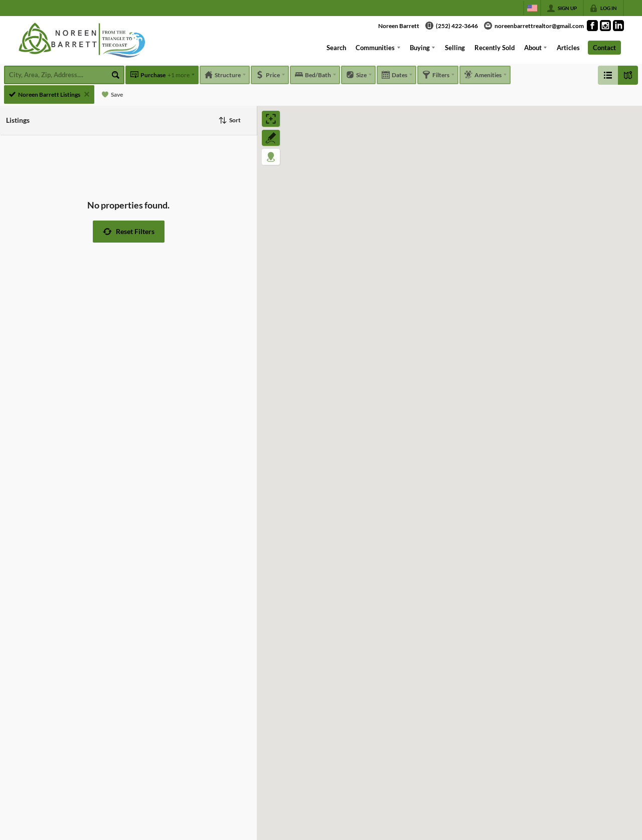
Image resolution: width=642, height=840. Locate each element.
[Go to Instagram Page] (605, 26)
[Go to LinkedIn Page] (618, 26)
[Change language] (532, 8)
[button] (129, 232)
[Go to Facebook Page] (592, 26)
